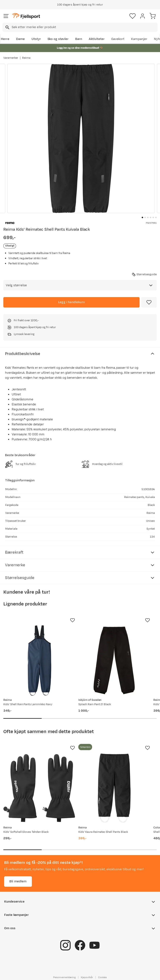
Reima (26, 58)
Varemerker (11, 58)
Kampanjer (139, 39)
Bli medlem (18, 881)
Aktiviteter (97, 39)
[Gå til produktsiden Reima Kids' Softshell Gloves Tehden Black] (39, 788)
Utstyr (36, 39)
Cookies (103, 977)
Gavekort (118, 39)
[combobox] (80, 27)
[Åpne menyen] (6, 16)
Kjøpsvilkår (87, 977)
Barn (79, 39)
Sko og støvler (58, 39)
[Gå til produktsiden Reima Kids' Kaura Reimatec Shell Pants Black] (114, 788)
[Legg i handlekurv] (71, 302)
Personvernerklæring (64, 977)
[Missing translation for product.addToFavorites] (149, 302)
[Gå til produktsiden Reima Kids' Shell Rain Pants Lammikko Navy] (39, 660)
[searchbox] (84, 27)
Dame (20, 39)
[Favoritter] (132, 16)
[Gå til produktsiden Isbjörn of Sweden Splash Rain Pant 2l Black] (114, 660)
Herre (5, 39)
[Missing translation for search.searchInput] (7, 27)
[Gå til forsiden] (26, 16)
